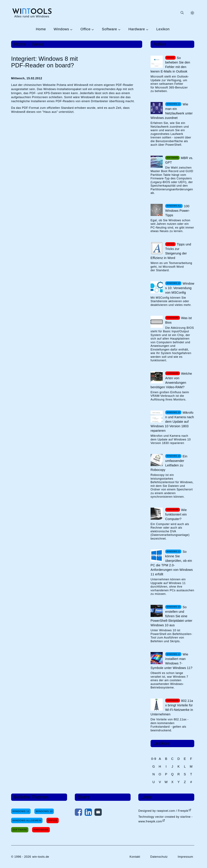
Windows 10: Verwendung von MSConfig (180, 288)
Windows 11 (21, 811)
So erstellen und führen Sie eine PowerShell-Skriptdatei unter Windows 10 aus (171, 616)
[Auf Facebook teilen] (78, 813)
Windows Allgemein (27, 820)
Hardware (137, 29)
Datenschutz (159, 857)
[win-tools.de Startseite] (32, 13)
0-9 (154, 759)
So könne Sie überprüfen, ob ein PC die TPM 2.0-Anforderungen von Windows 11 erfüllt (172, 563)
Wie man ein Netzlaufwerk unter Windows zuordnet (172, 111)
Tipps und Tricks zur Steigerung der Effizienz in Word (171, 251)
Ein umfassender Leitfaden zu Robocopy (169, 463)
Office (85, 29)
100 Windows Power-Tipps (178, 211)
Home (41, 29)
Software (109, 29)
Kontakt (135, 857)
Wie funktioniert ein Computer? (176, 514)
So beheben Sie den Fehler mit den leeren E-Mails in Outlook (170, 65)
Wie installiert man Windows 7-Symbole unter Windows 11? (172, 661)
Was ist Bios (179, 320)
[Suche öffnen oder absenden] (182, 13)
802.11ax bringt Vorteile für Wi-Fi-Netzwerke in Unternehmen (172, 707)
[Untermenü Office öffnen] (92, 29)
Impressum (185, 857)
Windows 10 (44, 811)
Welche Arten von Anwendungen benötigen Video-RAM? (171, 380)
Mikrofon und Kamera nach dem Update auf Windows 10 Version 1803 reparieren (172, 422)
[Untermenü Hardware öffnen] (147, 29)
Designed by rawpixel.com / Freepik (163, 811)
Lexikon (163, 29)
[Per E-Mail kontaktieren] (98, 813)
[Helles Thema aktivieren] (192, 13)
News (38, 44)
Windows (61, 29)
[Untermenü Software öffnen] (119, 29)
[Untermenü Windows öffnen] (71, 29)
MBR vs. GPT (179, 160)
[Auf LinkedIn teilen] (88, 813)
